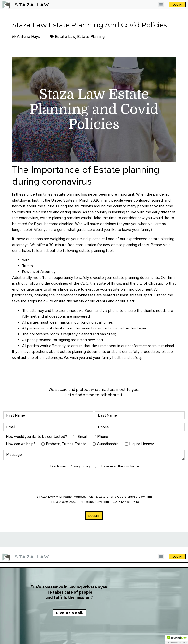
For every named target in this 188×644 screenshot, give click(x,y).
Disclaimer (58, 466)
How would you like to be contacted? (36, 437)
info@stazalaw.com (95, 502)
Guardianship (108, 444)
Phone (103, 437)
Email (82, 437)
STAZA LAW (32, 5)
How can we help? (21, 444)
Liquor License (142, 444)
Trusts (27, 266)
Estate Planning (91, 37)
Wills (26, 260)
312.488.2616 (129, 502)
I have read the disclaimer (120, 466)
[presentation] (41, 482)
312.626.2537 (66, 502)
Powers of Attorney (39, 272)
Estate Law (65, 37)
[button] (161, 5)
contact (19, 358)
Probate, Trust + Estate (66, 444)
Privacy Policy (80, 466)
